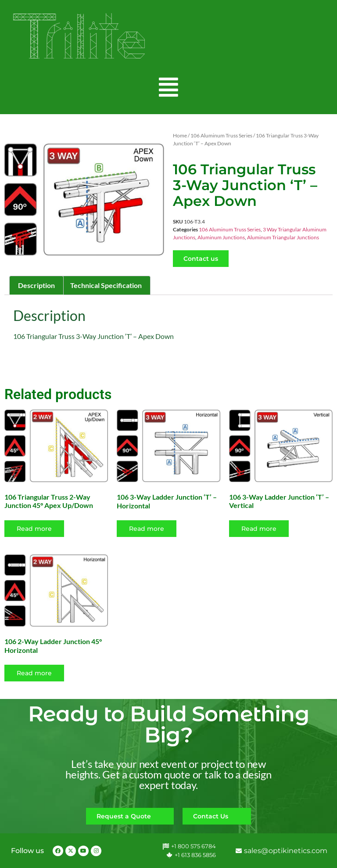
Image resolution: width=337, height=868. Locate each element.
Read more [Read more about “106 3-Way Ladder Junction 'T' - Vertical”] (259, 529)
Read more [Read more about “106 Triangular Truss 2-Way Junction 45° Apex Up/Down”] (34, 529)
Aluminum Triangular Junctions (283, 237)
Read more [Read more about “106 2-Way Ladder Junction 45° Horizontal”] (34, 673)
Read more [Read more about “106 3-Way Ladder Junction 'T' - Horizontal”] (147, 529)
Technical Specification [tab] (106, 285)
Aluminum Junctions (221, 237)
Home (180, 135)
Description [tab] (36, 285)
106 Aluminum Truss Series (221, 135)
